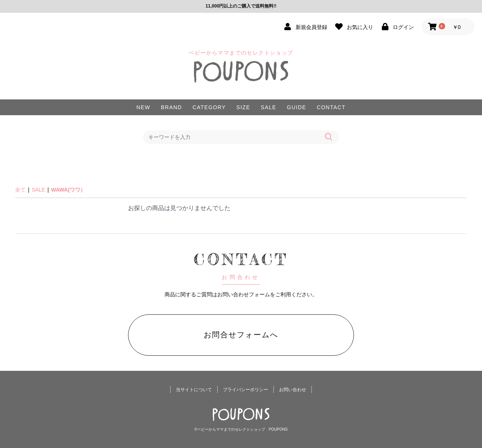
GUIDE (297, 107)
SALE (268, 107)
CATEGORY (209, 107)
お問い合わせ (293, 390)
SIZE (243, 107)
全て (20, 190)
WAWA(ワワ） (68, 190)
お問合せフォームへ (241, 335)
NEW (143, 107)
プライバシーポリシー (246, 390)
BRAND (171, 107)
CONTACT (331, 107)
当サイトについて (194, 390)
